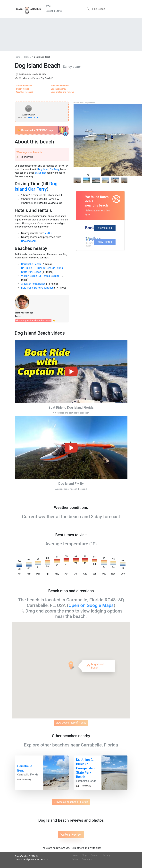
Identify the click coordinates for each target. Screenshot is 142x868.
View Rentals (105, 242)
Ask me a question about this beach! (33, 321)
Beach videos (23, 89)
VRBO (48, 233)
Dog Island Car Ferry (49, 169)
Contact (95, 855)
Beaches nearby (58, 89)
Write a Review (71, 834)
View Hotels (105, 228)
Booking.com (29, 241)
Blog (84, 855)
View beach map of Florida (71, 723)
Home (47, 6)
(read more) (33, 117)
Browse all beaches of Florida (71, 802)
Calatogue (87, 859)
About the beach (24, 86)
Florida (27, 57)
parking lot (41, 173)
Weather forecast (25, 92)
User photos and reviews (63, 92)
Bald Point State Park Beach (37, 288)
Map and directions (60, 86)
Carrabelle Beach (31, 264)
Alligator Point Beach (33, 284)
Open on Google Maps (91, 605)
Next (95, 172)
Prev (86, 172)
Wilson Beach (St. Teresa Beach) (40, 276)
